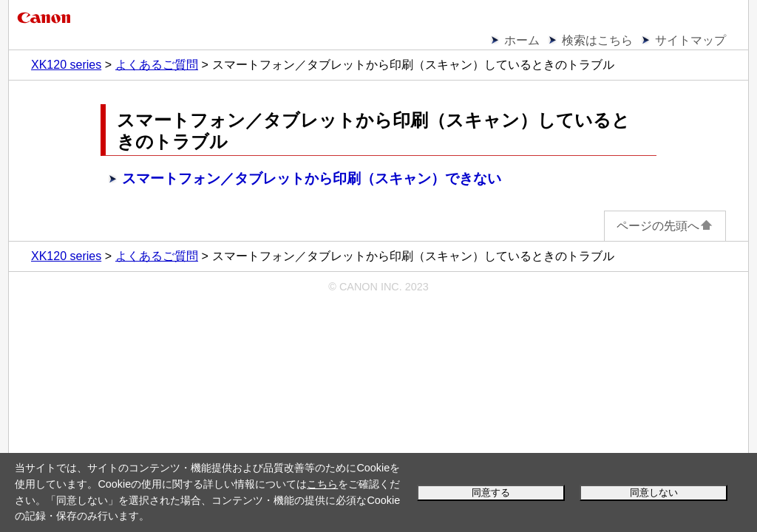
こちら (322, 484)
